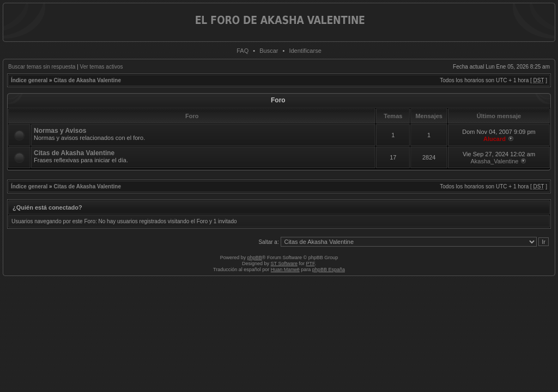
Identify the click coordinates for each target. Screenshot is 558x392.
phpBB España (329, 269)
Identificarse (305, 51)
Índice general (29, 80)
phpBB (255, 258)
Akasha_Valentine (495, 161)
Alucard (495, 139)
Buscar (269, 51)
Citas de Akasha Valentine (87, 80)
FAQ (242, 51)
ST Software (284, 264)
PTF (310, 264)
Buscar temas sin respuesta (42, 67)
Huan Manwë (285, 269)
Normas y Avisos (60, 131)
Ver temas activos (102, 67)
